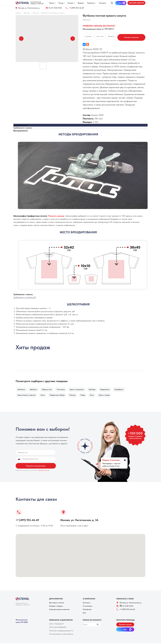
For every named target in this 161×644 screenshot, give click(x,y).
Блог (84, 614)
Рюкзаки (74, 396)
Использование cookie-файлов (61, 635)
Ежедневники (108, 390)
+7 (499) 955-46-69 (76, 8)
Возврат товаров (56, 607)
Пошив (61, 3)
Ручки (94, 396)
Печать (52, 3)
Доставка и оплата (57, 604)
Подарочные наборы (58, 396)
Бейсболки (22, 390)
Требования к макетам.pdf (25, 297)
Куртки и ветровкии (79, 390)
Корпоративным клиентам (59, 610)
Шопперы (95, 390)
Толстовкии (62, 390)
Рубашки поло (48, 390)
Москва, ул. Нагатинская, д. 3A (79, 521)
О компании (87, 607)
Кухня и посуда (107, 396)
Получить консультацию (36, 467)
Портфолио (87, 610)
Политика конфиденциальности (61, 632)
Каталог (71, 3)
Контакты (102, 3)
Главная (18, 13)
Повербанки (122, 390)
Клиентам (91, 3)
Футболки (27, 13)
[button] (136, 3)
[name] (36, 453)
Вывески (81, 3)
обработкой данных (44, 471)
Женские (36, 13)
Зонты (43, 396)
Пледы (85, 396)
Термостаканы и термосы (27, 396)
